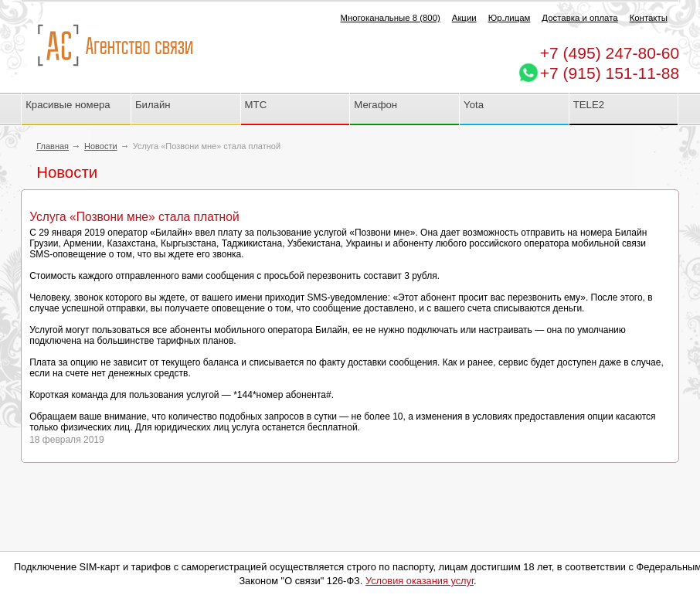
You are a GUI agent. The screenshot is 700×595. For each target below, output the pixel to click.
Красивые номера (69, 105)
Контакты (649, 18)
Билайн (153, 105)
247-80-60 (610, 53)
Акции (464, 18)
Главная (53, 146)
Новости (101, 146)
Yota (474, 105)
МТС (256, 105)
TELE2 (589, 105)
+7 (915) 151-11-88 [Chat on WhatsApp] (610, 73)
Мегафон (375, 105)
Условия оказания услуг (420, 581)
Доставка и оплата (579, 18)
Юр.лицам (510, 18)
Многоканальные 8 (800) (391, 18)
